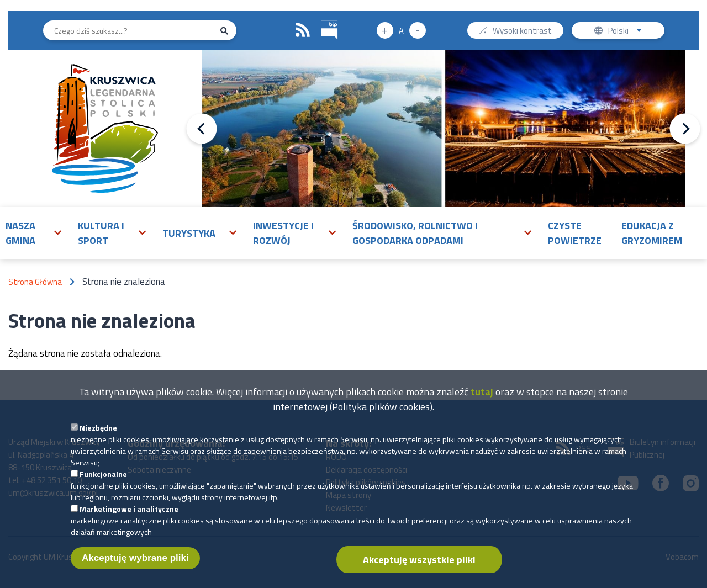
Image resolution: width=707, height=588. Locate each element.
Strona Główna (35, 282)
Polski (627, 32)
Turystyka (189, 233)
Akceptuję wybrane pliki (135, 558)
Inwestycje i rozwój (283, 233)
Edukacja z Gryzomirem (652, 233)
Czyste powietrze (575, 233)
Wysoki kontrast (522, 32)
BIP (321, 18)
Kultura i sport (101, 233)
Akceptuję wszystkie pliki (419, 560)
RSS (303, 30)
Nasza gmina (20, 233)
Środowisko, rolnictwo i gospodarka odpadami (415, 233)
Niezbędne (98, 428)
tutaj (482, 392)
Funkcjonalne (103, 474)
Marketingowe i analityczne (129, 509)
